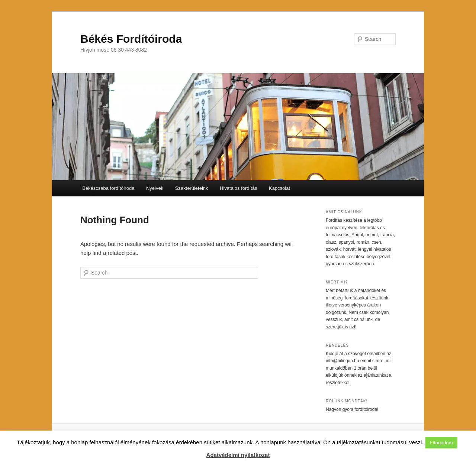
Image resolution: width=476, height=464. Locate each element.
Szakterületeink (192, 188)
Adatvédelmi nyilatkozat (238, 455)
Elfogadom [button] (441, 443)
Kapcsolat (279, 188)
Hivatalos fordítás (238, 188)
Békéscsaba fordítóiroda (108, 188)
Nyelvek (155, 188)
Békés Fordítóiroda (131, 39)
